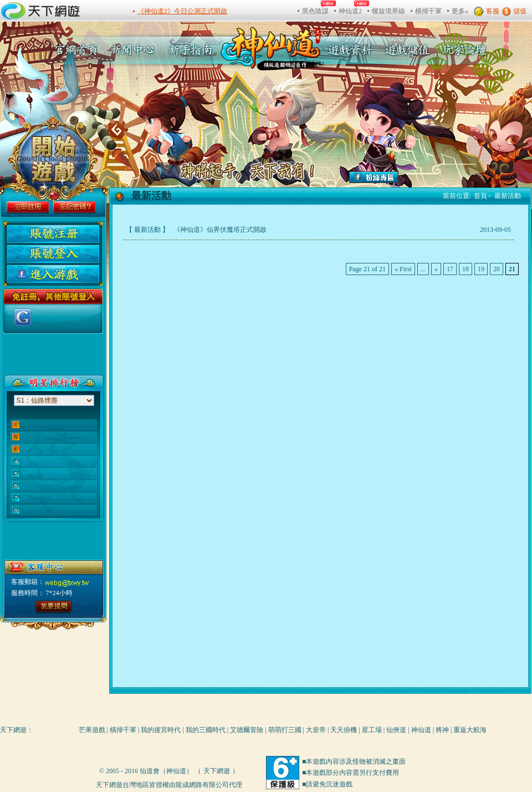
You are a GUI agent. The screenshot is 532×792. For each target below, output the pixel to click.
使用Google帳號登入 (23, 317)
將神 (442, 730)
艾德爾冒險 (247, 730)
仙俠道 (396, 730)
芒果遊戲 (92, 730)
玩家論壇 (462, 50)
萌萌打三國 (285, 730)
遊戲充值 (406, 50)
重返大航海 (470, 730)
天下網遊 (13, 730)
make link (502, 147)
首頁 (483, 196)
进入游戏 (53, 274)
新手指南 (193, 50)
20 (497, 269)
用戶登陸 (53, 254)
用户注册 (53, 234)
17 (450, 269)
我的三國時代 (206, 730)
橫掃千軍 (123, 730)
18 (465, 269)
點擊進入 (51, 606)
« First (403, 269)
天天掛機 (344, 730)
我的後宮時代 (161, 730)
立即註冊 (28, 207)
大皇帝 (316, 730)
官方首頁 (73, 50)
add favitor (502, 176)
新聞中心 (134, 50)
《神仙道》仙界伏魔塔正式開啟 (219, 230)
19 (481, 269)
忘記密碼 (74, 207)
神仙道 (421, 730)
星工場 (372, 730)
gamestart (55, 158)
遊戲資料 (351, 50)
